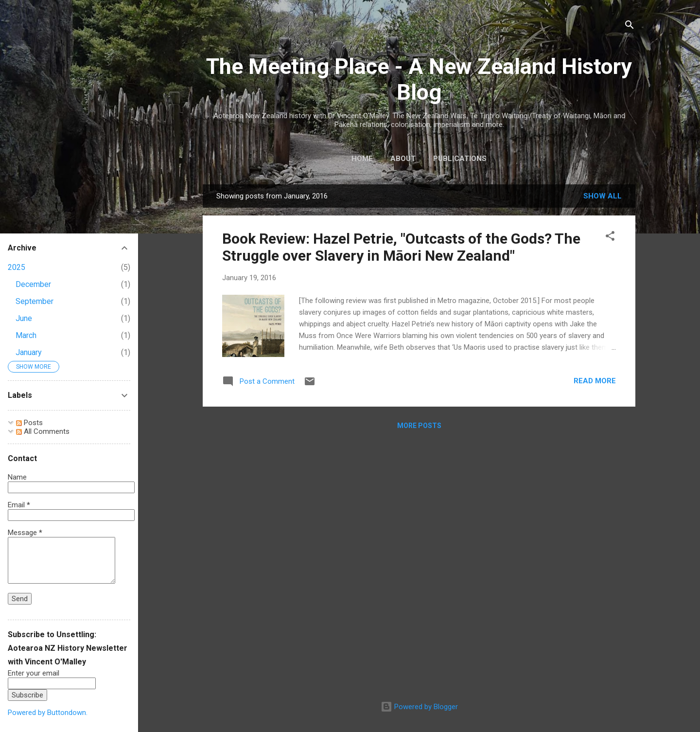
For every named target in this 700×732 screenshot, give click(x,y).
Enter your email (34, 673)
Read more (595, 381)
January (29, 352)
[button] (610, 238)
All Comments (43, 431)
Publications (460, 159)
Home (362, 159)
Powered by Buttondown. (48, 713)
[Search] (630, 27)
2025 (17, 267)
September (35, 301)
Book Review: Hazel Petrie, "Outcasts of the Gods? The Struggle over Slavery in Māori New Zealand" (401, 247)
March (26, 335)
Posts (29, 423)
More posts (419, 426)
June (24, 318)
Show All (603, 196)
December (33, 284)
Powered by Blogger (419, 707)
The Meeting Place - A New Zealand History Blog (419, 79)
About (403, 159)
